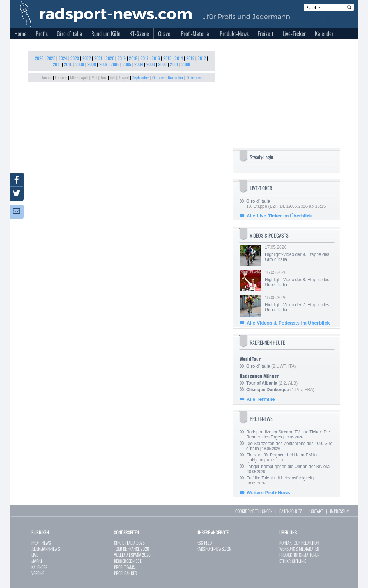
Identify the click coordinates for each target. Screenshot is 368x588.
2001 (174, 64)
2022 (87, 58)
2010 (68, 64)
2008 (92, 64)
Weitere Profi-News (268, 493)
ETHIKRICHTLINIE (293, 561)
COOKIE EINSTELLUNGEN (254, 511)
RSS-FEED (204, 543)
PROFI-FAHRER (125, 573)
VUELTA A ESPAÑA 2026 (132, 555)
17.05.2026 (299, 253)
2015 (167, 58)
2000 (186, 64)
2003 (151, 64)
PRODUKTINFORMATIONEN (299, 555)
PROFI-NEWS (41, 543)
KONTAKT (316, 511)
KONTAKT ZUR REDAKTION (299, 543)
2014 (179, 58)
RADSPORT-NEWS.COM (214, 549)
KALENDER (39, 567)
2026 (39, 58)
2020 (110, 58)
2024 (63, 58)
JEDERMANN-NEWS (46, 549)
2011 (57, 64)
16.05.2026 (299, 279)
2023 (75, 58)
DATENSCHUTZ (291, 511)
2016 (156, 58)
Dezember (194, 77)
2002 (162, 64)
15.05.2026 (299, 304)
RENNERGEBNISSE (128, 561)
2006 (115, 64)
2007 (103, 64)
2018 (133, 58)
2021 (98, 58)
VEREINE (38, 573)
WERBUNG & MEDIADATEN (299, 549)
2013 (190, 58)
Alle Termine (261, 399)
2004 (139, 64)
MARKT (37, 561)
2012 (202, 58)
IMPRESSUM (340, 511)
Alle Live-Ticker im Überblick (279, 216)
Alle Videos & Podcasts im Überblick (288, 323)
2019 (122, 58)
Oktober (158, 77)
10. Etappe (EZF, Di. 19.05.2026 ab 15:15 (286, 204)
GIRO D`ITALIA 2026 (129, 543)
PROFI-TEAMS (125, 567)
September (141, 77)
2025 (51, 58)
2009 (80, 64)
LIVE (35, 555)
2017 (144, 58)
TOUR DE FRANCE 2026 (132, 549)
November (176, 77)
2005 (127, 64)
